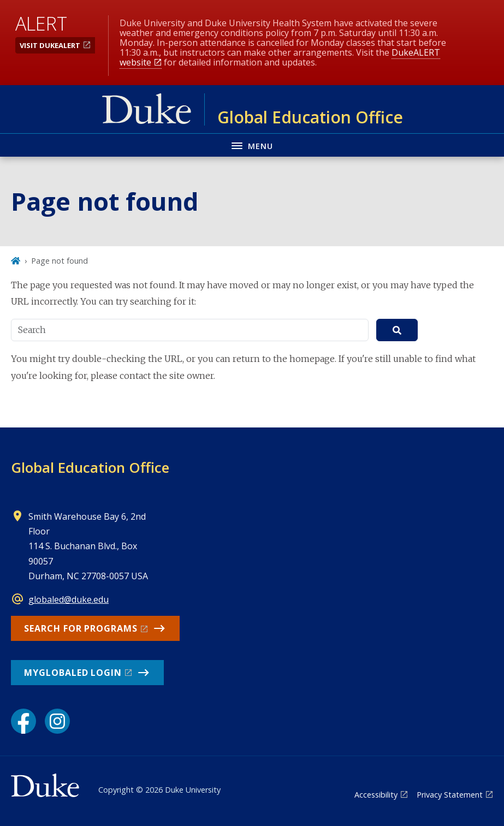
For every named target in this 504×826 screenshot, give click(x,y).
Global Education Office (90, 467)
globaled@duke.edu (69, 599)
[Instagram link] (57, 721)
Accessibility (376, 795)
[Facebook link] (23, 721)
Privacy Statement (450, 795)
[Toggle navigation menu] (252, 145)
